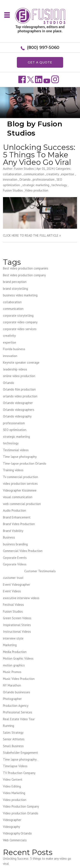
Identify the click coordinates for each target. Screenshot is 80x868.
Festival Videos (13, 605)
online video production (19, 376)
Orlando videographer (18, 403)
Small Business (13, 746)
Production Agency (16, 706)
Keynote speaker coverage (21, 362)
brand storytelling (15, 289)
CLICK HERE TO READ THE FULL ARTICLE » (32, 235)
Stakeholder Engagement (20, 753)
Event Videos (12, 591)
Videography (12, 827)
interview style (13, 638)
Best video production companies (26, 268)
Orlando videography (17, 416)
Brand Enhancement (17, 517)
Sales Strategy (13, 733)
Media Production (15, 652)
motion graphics (14, 665)
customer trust (13, 578)
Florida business (14, 349)
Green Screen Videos (17, 618)
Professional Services (18, 712)
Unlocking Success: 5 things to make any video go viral (39, 155)
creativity (53, 174)
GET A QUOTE (40, 62)
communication (34, 174)
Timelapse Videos (15, 766)
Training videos (13, 470)
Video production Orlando (21, 813)
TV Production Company (19, 773)
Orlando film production (19, 389)
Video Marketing (14, 793)
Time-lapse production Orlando (25, 463)
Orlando (25, 179)
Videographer (12, 820)
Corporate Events (15, 558)
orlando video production (20, 396)
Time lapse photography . (20, 759)
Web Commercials (15, 840)
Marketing (10, 645)
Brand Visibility (13, 531)
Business (9, 537)
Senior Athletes (14, 739)
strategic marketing (36, 185)
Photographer (12, 699)
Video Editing (12, 786)
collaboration (12, 174)
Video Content (13, 779)
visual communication (18, 497)
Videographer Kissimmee (20, 490)
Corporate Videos (15, 564)
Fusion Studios (13, 190)
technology (59, 185)
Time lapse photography (20, 457)
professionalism (44, 179)
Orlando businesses (17, 692)
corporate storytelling (18, 315)
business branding (15, 544)
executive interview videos (21, 598)
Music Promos (12, 672)
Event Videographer (17, 585)
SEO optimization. (15, 430)
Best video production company (24, 275)
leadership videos (15, 369)
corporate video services (20, 329)
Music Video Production (19, 679)
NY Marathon (12, 685)
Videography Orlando (17, 833)
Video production (37, 190)
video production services (20, 484)
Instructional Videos (17, 632)
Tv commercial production (20, 477)
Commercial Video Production (23, 551)
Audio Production (15, 510)
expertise (68, 174)
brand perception (15, 282)
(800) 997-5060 (43, 47)
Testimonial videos (16, 450)
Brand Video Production (19, 524)
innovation (10, 179)
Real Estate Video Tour (19, 719)
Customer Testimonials (40, 571)
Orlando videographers (19, 410)
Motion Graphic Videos (18, 658)
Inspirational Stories (17, 625)
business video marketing (20, 295)
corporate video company (20, 322)
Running (9, 726)
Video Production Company (21, 806)
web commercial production (22, 504)
